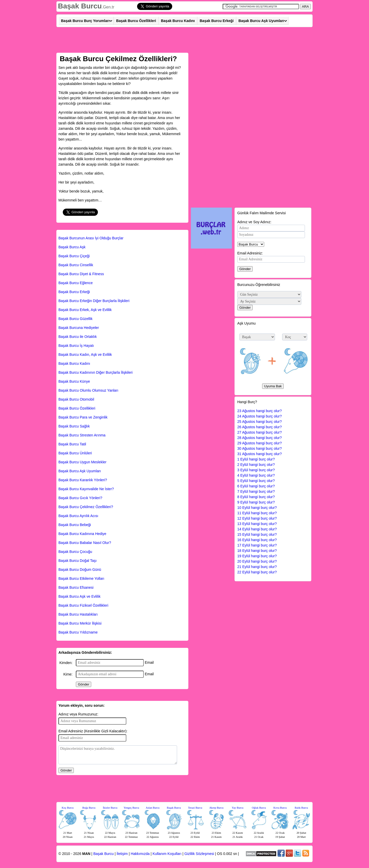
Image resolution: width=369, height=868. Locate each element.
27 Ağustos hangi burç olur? (260, 432)
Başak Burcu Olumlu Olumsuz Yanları (88, 390)
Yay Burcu (238, 808)
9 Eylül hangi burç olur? (256, 502)
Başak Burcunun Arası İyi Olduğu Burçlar (91, 238)
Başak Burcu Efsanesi (76, 587)
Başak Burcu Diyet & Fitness (81, 274)
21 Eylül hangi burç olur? (257, 567)
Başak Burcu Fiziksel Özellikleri (83, 605)
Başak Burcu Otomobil (76, 399)
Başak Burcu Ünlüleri (75, 453)
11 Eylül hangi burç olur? (257, 513)
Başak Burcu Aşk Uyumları (261, 21)
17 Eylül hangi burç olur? (257, 545)
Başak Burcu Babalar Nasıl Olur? (85, 543)
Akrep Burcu (216, 808)
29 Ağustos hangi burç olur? (260, 443)
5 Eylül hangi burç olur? (256, 481)
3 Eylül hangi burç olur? (256, 470)
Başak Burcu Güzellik (75, 319)
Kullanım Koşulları (167, 854)
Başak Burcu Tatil (72, 444)
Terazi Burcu (195, 808)
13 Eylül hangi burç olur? (257, 524)
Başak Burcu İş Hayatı (76, 346)
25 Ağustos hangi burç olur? (260, 422)
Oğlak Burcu (259, 808)
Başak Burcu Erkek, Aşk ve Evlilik (85, 310)
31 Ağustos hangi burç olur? (260, 454)
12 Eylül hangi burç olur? (257, 518)
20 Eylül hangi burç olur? (257, 561)
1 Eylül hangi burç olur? (256, 459)
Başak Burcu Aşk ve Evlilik (79, 596)
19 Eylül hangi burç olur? (257, 556)
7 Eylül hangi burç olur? (256, 491)
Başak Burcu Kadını (178, 21)
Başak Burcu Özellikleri (136, 21)
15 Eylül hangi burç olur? (257, 534)
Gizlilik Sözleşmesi (199, 854)
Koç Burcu (68, 808)
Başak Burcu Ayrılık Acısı (78, 516)
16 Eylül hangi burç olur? (257, 540)
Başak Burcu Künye (74, 381)
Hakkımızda (140, 854)
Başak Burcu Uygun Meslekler (83, 462)
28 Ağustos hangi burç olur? (260, 438)
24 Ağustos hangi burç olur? (260, 416)
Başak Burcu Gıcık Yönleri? (80, 498)
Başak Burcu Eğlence (76, 283)
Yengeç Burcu (131, 808)
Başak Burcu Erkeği (217, 21)
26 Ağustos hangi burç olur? (260, 427)
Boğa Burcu (89, 808)
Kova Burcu (280, 808)
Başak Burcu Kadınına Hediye (82, 534)
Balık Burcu (301, 808)
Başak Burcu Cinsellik (76, 265)
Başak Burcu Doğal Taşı (78, 561)
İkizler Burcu (110, 808)
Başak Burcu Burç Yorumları (85, 21)
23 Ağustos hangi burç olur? (260, 411)
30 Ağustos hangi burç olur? (260, 448)
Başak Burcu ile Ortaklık (78, 337)
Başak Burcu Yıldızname (78, 632)
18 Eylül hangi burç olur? (257, 551)
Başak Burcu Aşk (72, 247)
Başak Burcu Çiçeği (74, 256)
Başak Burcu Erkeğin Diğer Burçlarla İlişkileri (94, 301)
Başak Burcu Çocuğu (75, 552)
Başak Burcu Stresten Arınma (82, 435)
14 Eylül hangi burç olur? (257, 529)
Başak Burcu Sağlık (74, 426)
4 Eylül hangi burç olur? (256, 475)
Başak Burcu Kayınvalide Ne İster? (86, 489)
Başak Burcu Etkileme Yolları (81, 578)
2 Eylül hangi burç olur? (256, 465)
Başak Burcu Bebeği (75, 525)
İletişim (122, 854)
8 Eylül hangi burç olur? (256, 497)
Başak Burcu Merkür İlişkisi (80, 623)
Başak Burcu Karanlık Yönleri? (83, 480)
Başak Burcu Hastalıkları (78, 614)
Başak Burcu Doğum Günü (80, 570)
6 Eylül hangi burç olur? (256, 486)
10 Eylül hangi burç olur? (257, 508)
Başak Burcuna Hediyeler (79, 328)
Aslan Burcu (153, 808)
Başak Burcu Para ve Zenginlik (83, 417)
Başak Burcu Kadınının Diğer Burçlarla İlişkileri (95, 372)
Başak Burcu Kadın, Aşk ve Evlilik (85, 355)
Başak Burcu (80, 6)
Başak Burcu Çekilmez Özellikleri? (86, 507)
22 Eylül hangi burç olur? (257, 572)
